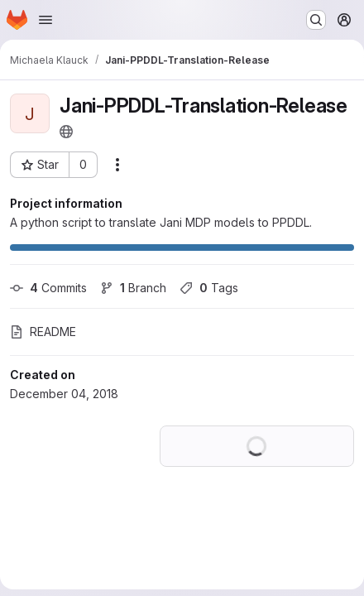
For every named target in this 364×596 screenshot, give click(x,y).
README (43, 332)
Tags (209, 288)
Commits (48, 288)
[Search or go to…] (316, 20)
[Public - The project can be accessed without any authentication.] (66, 132)
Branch (133, 288)
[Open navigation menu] (45, 20)
